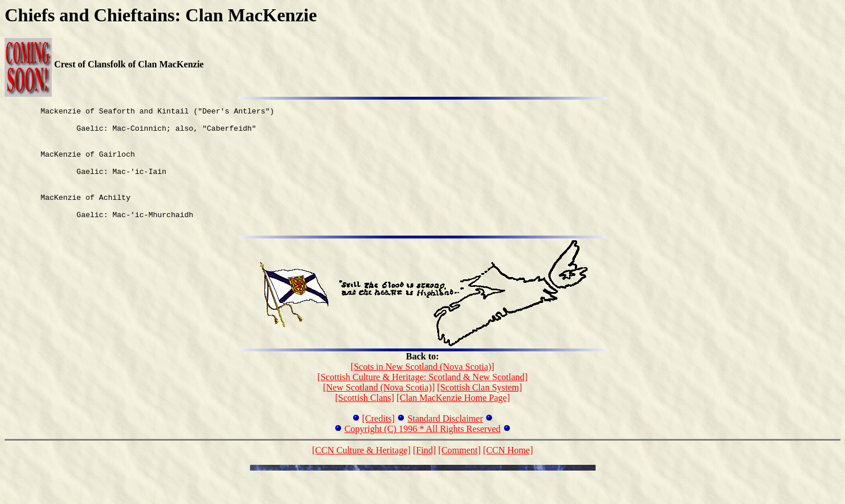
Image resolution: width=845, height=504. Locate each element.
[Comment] (460, 474)
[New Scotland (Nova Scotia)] (379, 412)
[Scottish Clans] (365, 422)
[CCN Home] (508, 474)
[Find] (425, 474)
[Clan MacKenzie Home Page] (453, 422)
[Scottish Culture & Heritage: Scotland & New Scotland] (422, 401)
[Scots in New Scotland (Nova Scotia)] (422, 391)
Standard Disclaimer (445, 443)
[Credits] (379, 443)
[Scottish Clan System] (480, 412)
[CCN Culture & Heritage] (361, 474)
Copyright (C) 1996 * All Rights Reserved (422, 453)
